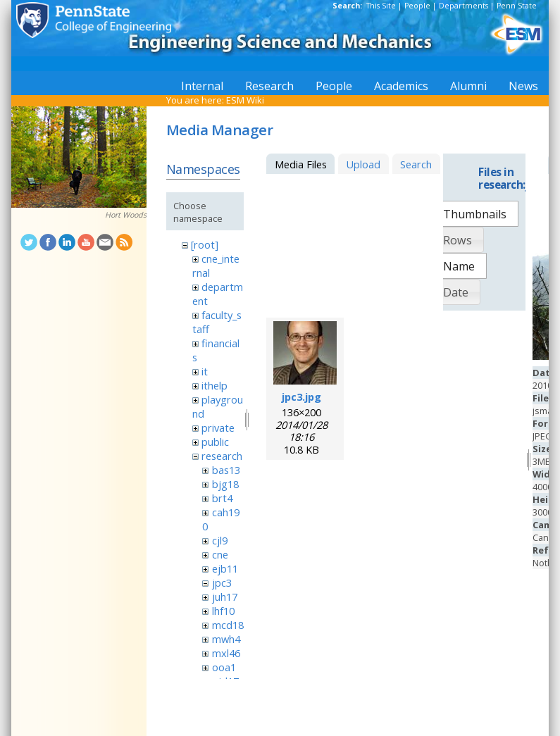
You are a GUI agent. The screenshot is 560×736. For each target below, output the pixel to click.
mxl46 (226, 653)
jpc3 (222, 582)
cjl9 (220, 540)
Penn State (517, 6)
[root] (205, 244)
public (215, 442)
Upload (363, 164)
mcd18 (228, 625)
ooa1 (224, 667)
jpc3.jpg (301, 397)
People (417, 6)
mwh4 (226, 639)
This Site (381, 6)
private (218, 428)
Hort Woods (126, 215)
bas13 (226, 470)
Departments (463, 6)
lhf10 (223, 611)
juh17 (225, 597)
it (205, 371)
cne (220, 554)
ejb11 (225, 568)
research (222, 456)
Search (416, 164)
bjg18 (225, 484)
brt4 (222, 498)
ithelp (214, 385)
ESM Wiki (245, 100)
